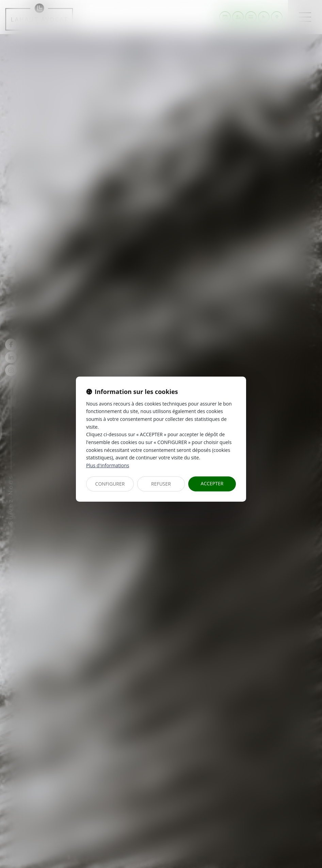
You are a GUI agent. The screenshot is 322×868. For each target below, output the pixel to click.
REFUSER (161, 484)
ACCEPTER (212, 483)
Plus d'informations (108, 465)
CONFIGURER (110, 484)
